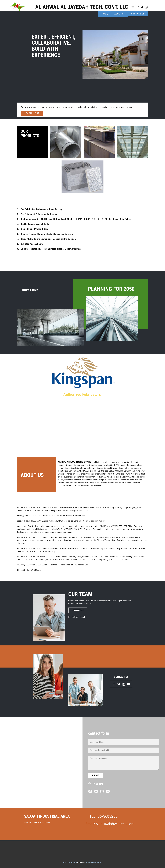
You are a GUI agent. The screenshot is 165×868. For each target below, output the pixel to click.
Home (105, 14)
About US (120, 14)
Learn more (78, 610)
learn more (32, 113)
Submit (96, 775)
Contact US (138, 14)
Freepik (82, 617)
